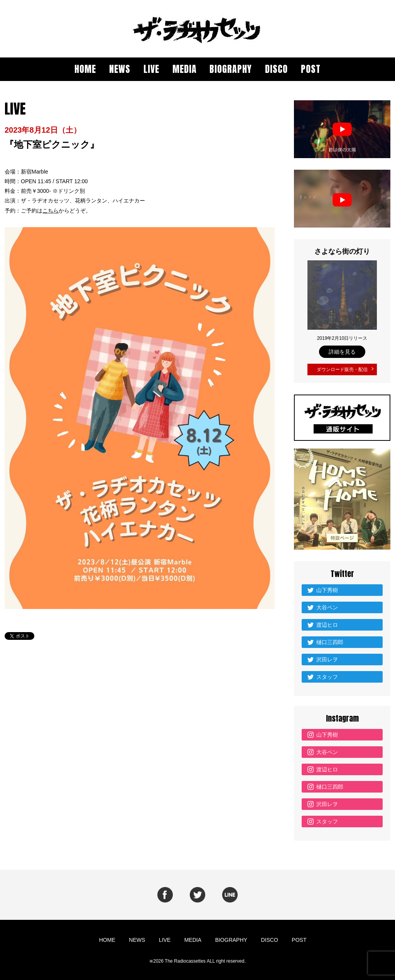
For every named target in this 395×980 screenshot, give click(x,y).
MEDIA (185, 69)
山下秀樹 (327, 588)
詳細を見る (342, 352)
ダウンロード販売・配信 (342, 369)
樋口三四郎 (330, 640)
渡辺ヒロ (327, 623)
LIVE (151, 69)
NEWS (120, 69)
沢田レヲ (327, 658)
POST (311, 69)
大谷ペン (327, 606)
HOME (85, 69)
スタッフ (327, 675)
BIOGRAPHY (231, 69)
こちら (51, 211)
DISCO (276, 69)
